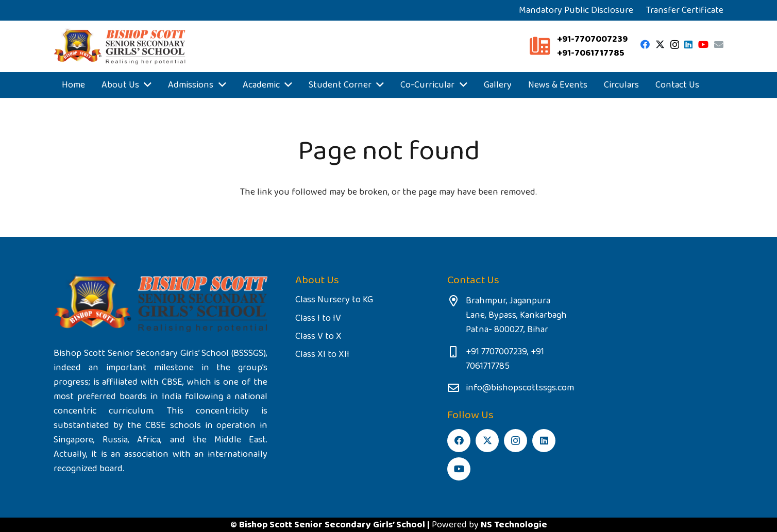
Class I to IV (318, 318)
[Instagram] (675, 45)
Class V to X (318, 336)
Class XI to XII (322, 354)
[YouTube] (703, 44)
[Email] (719, 44)
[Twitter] (660, 44)
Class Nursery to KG (334, 300)
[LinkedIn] (688, 44)
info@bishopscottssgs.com (520, 388)
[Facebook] (645, 44)
